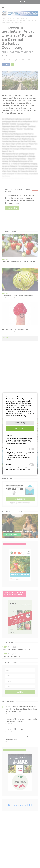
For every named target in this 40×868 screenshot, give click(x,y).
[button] (20, 423)
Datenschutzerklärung (19, 416)
